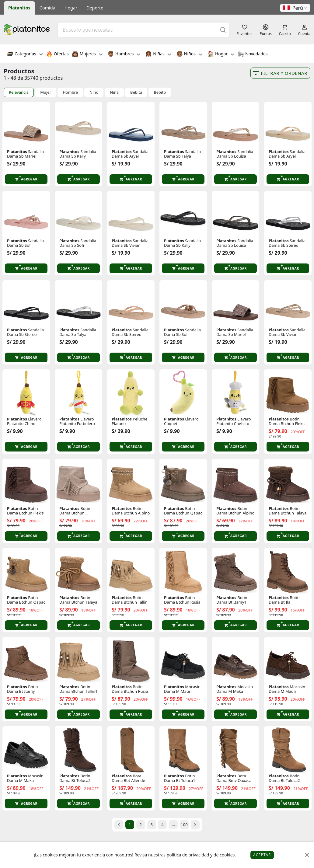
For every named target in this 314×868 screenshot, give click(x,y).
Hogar (71, 8)
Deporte (95, 8)
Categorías (25, 54)
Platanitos (19, 8)
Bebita (136, 92)
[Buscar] (223, 30)
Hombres (124, 54)
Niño (94, 92)
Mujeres (87, 54)
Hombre (70, 92)
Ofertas (58, 54)
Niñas (158, 54)
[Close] (307, 855)
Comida (47, 8)
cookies (227, 855)
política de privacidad (188, 855)
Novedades (253, 54)
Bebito (160, 92)
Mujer (46, 92)
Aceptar (262, 855)
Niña (114, 92)
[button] (295, 8)
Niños (189, 54)
